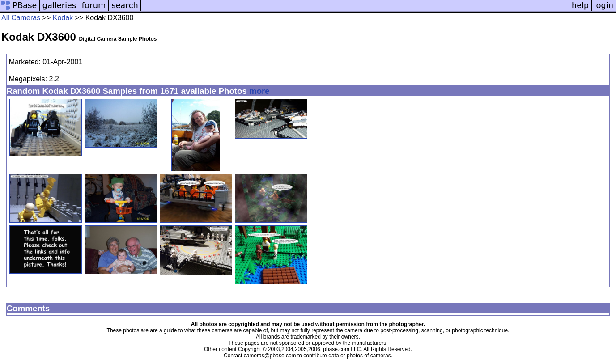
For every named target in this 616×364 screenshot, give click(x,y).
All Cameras (21, 18)
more (259, 91)
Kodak (63, 18)
